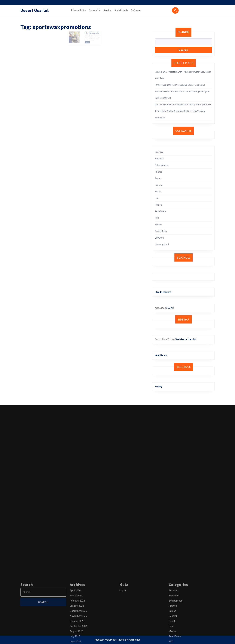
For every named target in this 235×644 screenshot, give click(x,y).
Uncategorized (162, 244)
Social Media (121, 10)
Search (183, 32)
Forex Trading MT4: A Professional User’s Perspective (180, 85)
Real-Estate (160, 211)
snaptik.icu (161, 355)
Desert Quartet (34, 10)
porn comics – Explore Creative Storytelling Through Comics (183, 105)
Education (160, 159)
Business (159, 152)
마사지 (170, 308)
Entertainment (162, 165)
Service (107, 10)
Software (136, 10)
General (158, 185)
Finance (158, 172)
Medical (158, 205)
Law (157, 198)
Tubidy (158, 387)
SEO (157, 218)
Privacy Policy (79, 10)
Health (158, 192)
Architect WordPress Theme (110, 640)
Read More (87, 42)
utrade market (163, 292)
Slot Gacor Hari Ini (185, 339)
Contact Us (95, 10)
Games (158, 178)
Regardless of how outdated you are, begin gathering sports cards (90, 34)
